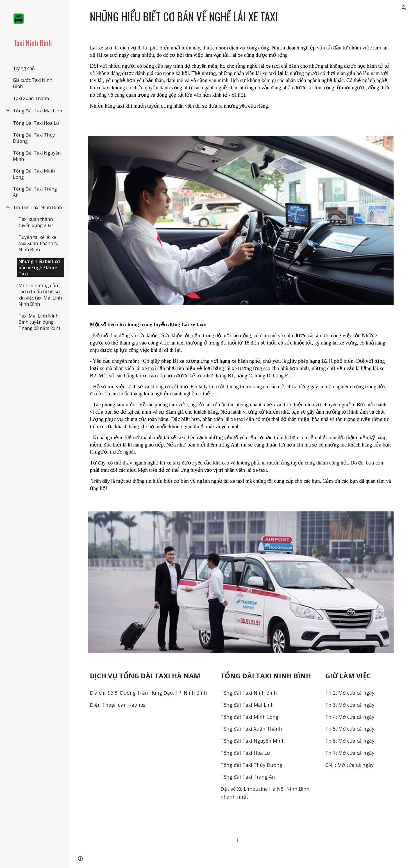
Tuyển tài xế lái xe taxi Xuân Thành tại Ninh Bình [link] (39, 243)
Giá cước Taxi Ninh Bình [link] (33, 83)
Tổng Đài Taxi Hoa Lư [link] (36, 123)
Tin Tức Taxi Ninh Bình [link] (37, 207)
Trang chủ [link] (24, 68)
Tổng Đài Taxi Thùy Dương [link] (34, 138)
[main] (241, 17)
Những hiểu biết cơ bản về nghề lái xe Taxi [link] (39, 268)
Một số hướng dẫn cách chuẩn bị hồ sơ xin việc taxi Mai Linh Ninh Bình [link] (40, 295)
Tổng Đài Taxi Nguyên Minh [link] (37, 156)
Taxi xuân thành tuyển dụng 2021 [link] (36, 222)
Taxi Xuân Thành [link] (31, 98)
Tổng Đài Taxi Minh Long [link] (34, 174)
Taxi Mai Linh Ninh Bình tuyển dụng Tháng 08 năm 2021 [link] (39, 322)
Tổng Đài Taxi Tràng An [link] (35, 192)
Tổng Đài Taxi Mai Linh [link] (38, 111)
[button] (404, 8)
